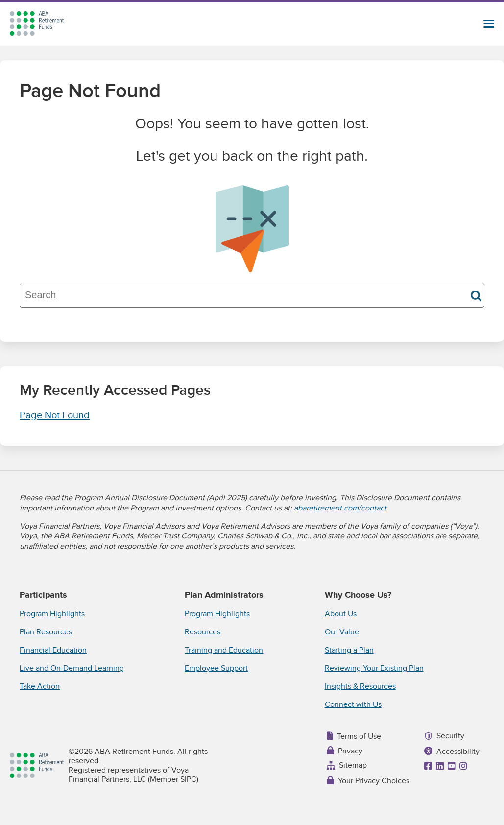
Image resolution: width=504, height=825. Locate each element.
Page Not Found (55, 415)
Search (476, 296)
